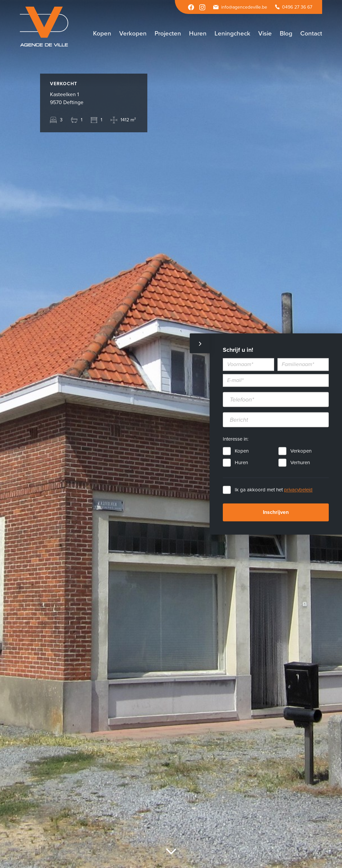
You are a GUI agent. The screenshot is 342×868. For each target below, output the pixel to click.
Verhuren (300, 463)
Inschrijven (276, 513)
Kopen (242, 451)
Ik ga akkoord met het (274, 490)
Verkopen (301, 451)
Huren (241, 463)
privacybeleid (298, 490)
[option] (171, 434)
